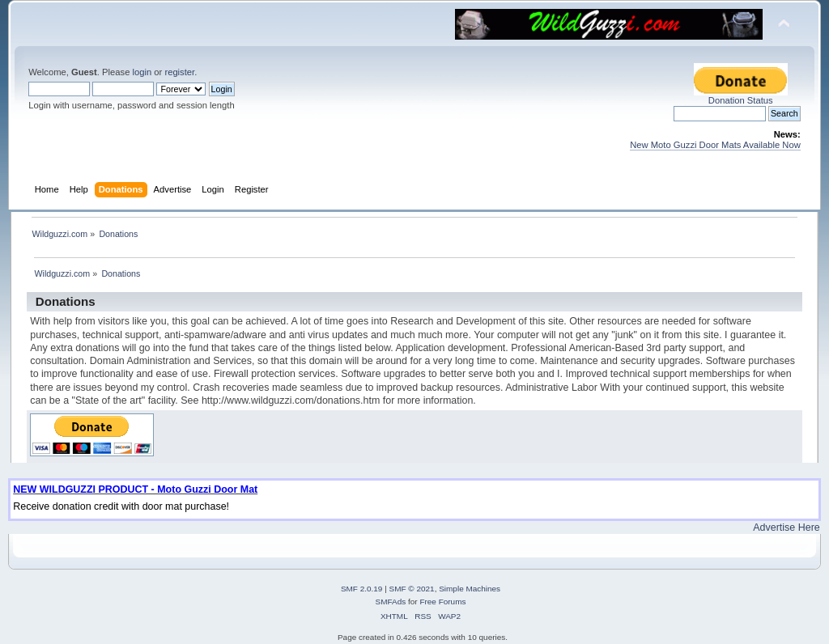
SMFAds (391, 602)
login (142, 72)
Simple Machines (470, 589)
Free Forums (442, 602)
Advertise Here (786, 527)
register (179, 72)
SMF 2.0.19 (362, 589)
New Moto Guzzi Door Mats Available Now (715, 145)
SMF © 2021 (412, 589)
